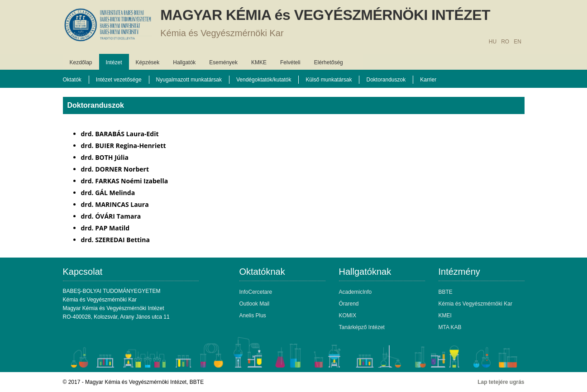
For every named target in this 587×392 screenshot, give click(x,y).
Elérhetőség (329, 62)
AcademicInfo (356, 292)
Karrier (428, 80)
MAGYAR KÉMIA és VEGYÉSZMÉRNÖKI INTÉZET (325, 15)
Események (223, 62)
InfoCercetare (256, 292)
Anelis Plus (253, 316)
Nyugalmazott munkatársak (189, 80)
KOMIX (348, 316)
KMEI (445, 316)
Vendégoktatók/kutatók (264, 80)
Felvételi (290, 62)
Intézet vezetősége (119, 80)
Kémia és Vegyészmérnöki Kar (222, 33)
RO (505, 42)
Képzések (148, 62)
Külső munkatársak (329, 80)
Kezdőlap (81, 62)
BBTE (446, 292)
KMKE (259, 62)
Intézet (114, 62)
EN (518, 42)
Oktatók (72, 80)
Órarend (349, 304)
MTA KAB (450, 327)
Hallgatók (184, 62)
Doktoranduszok (386, 80)
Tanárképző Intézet (362, 327)
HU (493, 42)
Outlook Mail (255, 304)
